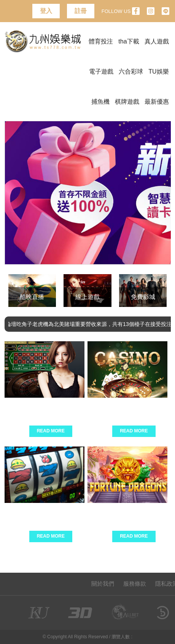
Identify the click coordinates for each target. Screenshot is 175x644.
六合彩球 (131, 71)
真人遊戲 (157, 41)
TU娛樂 (158, 71)
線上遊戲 (87, 297)
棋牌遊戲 (127, 102)
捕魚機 (100, 102)
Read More (51, 431)
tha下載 (129, 41)
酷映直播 (32, 297)
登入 (46, 11)
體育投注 (101, 41)
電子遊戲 (101, 71)
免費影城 (143, 297)
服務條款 (135, 584)
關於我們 (103, 584)
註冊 (81, 11)
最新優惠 (157, 102)
